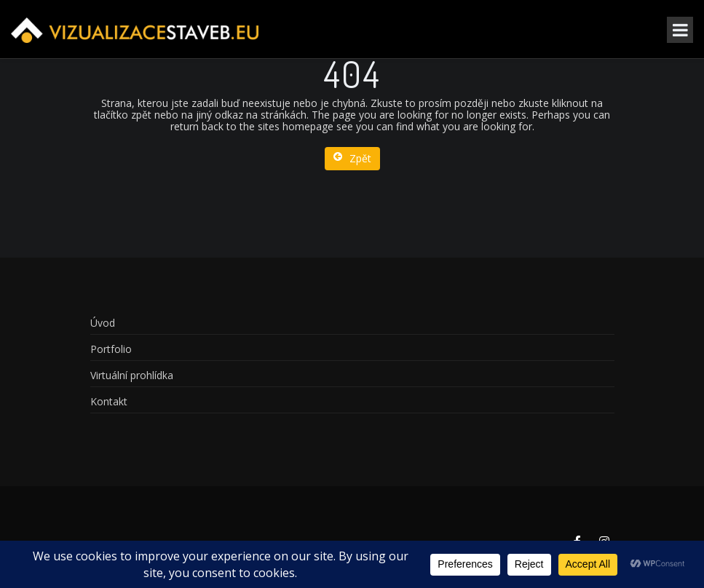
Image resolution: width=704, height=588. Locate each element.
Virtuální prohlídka (132, 375)
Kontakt (109, 401)
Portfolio (111, 349)
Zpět (352, 158)
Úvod (103, 323)
